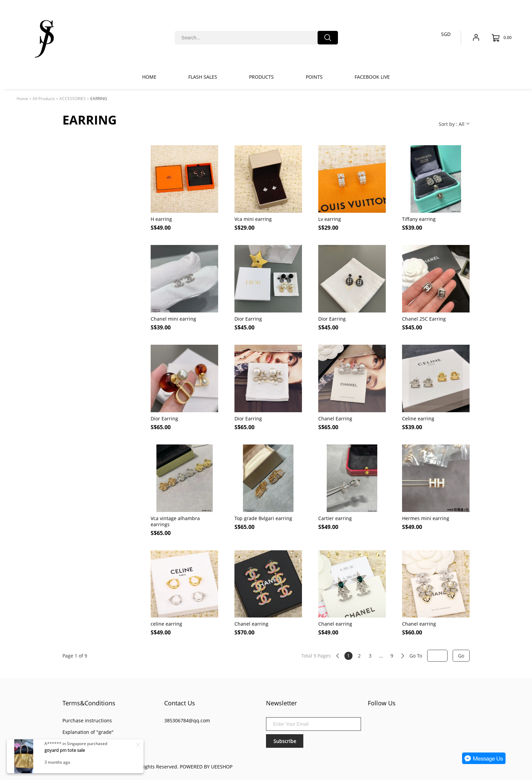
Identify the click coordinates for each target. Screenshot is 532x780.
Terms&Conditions (89, 703)
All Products (44, 99)
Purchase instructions (87, 720)
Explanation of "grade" (88, 732)
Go (461, 656)
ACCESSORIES (73, 99)
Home (22, 99)
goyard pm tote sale (65, 750)
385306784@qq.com (187, 720)
